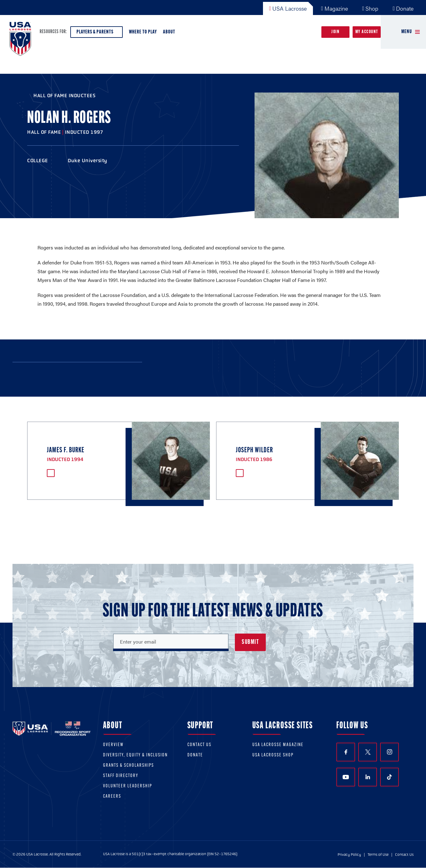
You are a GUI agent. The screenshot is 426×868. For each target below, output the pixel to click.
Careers (112, 797)
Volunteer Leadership (128, 786)
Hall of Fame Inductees (64, 95)
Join (335, 32)
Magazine (334, 8)
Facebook (346, 752)
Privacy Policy (349, 855)
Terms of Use (378, 855)
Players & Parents (97, 34)
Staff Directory (121, 776)
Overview (113, 745)
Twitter (368, 752)
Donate (403, 8)
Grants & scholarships (129, 766)
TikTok (389, 777)
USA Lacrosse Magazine (278, 745)
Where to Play (143, 32)
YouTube (346, 777)
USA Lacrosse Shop (273, 755)
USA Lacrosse (288, 8)
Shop (370, 8)
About (170, 34)
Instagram (390, 752)
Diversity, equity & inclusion (135, 755)
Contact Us (199, 745)
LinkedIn (368, 777)
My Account (367, 32)
